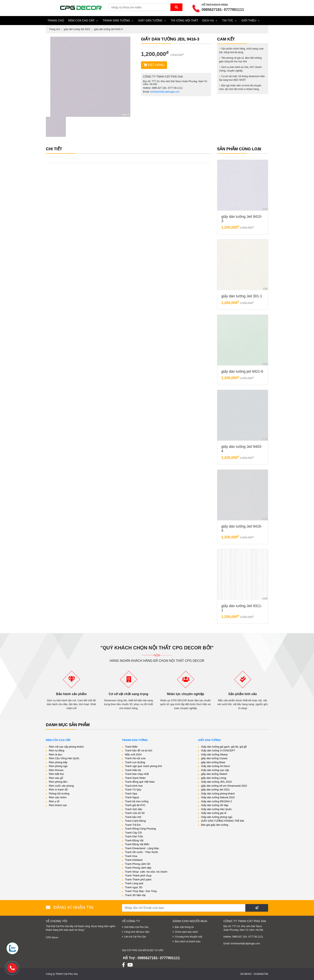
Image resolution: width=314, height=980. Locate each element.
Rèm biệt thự (56, 774)
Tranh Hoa (131, 856)
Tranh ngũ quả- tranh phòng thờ (143, 766)
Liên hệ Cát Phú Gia (135, 937)
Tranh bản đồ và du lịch (139, 750)
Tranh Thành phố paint (138, 880)
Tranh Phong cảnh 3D (138, 864)
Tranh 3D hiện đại (135, 895)
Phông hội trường (59, 794)
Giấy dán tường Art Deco (215, 766)
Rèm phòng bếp (58, 762)
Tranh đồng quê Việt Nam (140, 782)
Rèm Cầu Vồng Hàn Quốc (64, 758)
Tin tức (228, 20)
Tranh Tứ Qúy (133, 790)
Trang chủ (54, 29)
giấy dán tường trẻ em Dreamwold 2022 (224, 786)
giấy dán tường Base (213, 762)
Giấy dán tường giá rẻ (214, 813)
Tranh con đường (135, 762)
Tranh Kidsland (134, 860)
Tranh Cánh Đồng (135, 821)
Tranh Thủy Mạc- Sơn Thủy (141, 891)
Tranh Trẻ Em (133, 825)
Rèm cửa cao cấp (81, 20)
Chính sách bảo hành (186, 932)
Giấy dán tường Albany (214, 754)
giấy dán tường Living (214, 778)
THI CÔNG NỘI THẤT (185, 20)
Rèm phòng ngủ (58, 766)
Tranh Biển (131, 747)
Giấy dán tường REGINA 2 (216, 801)
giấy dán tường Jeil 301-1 (242, 296)
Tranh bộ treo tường (137, 801)
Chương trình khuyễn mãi (188, 937)
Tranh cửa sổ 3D (135, 813)
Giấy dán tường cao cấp (215, 770)
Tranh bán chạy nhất (137, 774)
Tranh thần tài (133, 770)
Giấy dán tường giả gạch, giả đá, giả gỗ (224, 747)
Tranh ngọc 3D (134, 887)
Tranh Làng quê (134, 883)
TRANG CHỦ (56, 20)
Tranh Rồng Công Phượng (140, 829)
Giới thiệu (249, 20)
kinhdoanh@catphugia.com (165, 92)
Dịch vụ (208, 20)
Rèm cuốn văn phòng (61, 786)
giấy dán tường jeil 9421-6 (242, 371)
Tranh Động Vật (134, 840)
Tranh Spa (131, 794)
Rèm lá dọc (56, 754)
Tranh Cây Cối (133, 833)
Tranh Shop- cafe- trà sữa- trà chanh (146, 872)
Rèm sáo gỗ (56, 778)
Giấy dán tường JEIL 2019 (216, 782)
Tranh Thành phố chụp (138, 876)
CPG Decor (52, 938)
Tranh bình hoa (134, 786)
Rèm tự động (57, 750)
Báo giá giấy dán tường (215, 825)
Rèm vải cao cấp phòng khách (66, 747)
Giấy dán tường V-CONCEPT (218, 750)
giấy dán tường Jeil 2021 (77, 29)
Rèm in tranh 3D (58, 790)
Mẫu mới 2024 (133, 754)
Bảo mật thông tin (184, 927)
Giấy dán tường (150, 20)
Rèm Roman (56, 770)
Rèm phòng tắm (58, 782)
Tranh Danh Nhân (135, 778)
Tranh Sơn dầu (134, 809)
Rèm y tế (54, 801)
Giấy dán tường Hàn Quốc (216, 809)
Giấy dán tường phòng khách (218, 794)
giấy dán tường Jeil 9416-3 (108, 29)
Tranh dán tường (116, 20)
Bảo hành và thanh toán (188, 942)
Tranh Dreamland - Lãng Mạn (142, 848)
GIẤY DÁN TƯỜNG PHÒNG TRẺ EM (222, 821)
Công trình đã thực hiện (137, 932)
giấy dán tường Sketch (214, 774)
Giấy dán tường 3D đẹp (215, 805)
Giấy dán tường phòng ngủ (217, 817)
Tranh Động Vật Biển (137, 844)
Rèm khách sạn (58, 805)
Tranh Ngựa (132, 797)
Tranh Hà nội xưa (135, 758)
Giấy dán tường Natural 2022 (218, 797)
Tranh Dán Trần (134, 836)
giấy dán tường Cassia (214, 758)
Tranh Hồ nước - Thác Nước (142, 852)
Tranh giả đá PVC (135, 805)
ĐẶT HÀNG (154, 65)
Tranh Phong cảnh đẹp (138, 868)
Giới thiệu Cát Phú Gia (136, 927)
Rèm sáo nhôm (58, 797)
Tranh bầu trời (133, 817)
